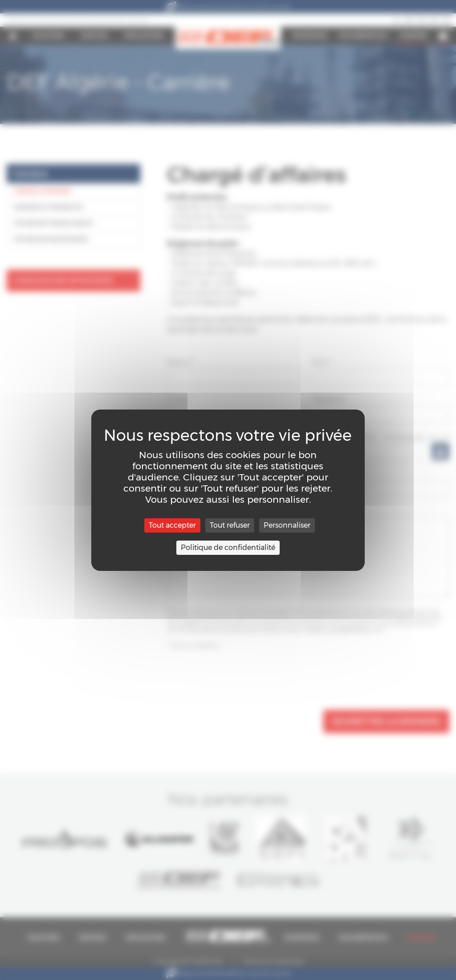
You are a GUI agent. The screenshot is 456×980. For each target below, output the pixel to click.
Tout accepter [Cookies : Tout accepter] (172, 525)
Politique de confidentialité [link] (228, 547)
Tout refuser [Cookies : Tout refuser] (230, 525)
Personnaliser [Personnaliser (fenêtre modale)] (287, 525)
